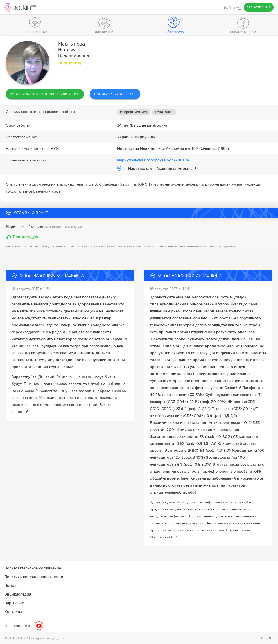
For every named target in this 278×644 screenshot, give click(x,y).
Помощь (12, 585)
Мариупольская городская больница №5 (154, 160)
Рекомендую (26, 237)
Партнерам (14, 603)
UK (262, 638)
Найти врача (174, 32)
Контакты (13, 612)
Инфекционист (134, 112)
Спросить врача (243, 32)
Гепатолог (164, 112)
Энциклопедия (18, 594)
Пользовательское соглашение (33, 568)
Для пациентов (35, 32)
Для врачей (104, 32)
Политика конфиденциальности (34, 577)
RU (270, 638)
